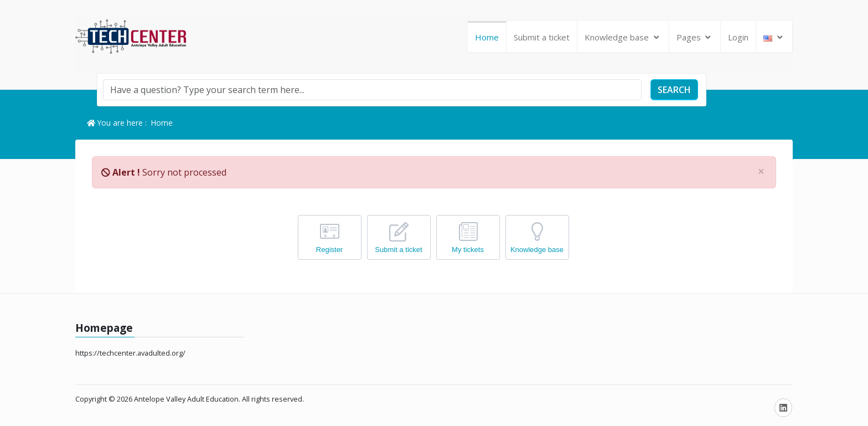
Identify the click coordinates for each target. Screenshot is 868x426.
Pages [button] (695, 37)
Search (674, 90)
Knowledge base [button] (623, 37)
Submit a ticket (542, 37)
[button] (774, 37)
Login (738, 37)
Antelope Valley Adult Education (186, 399)
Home (487, 37)
